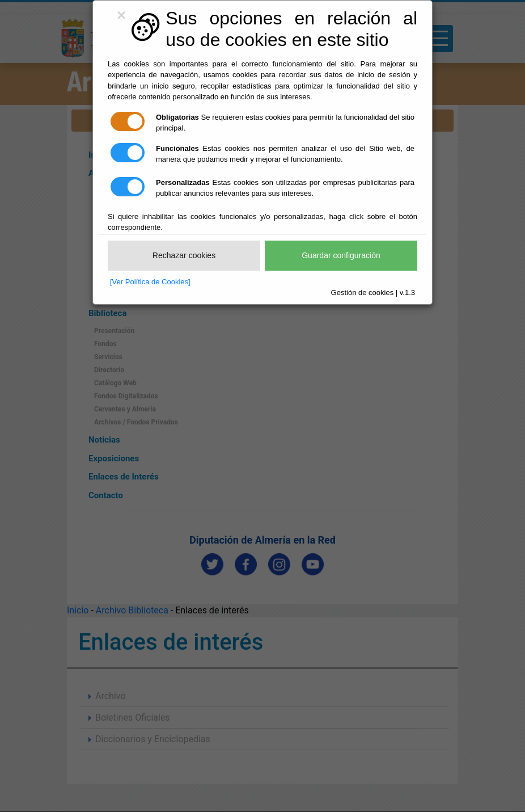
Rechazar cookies (184, 255)
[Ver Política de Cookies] (150, 282)
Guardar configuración (341, 255)
